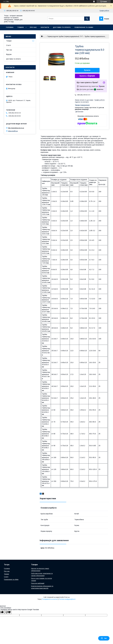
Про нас (33, 27)
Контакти (45, 27)
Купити (87, 70)
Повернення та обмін (84, 27)
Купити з (87, 76)
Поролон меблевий (38, 583)
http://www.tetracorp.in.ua (16, 128)
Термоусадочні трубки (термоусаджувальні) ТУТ (65, 36)
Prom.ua (67, 597)
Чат (104, 638)
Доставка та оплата (62, 27)
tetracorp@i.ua (13, 131)
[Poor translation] (8, 612)
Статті (8, 45)
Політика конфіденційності (67, 599)
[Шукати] (87, 19)
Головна (10, 27)
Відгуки (9, 54)
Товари (20, 27)
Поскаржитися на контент (50, 599)
